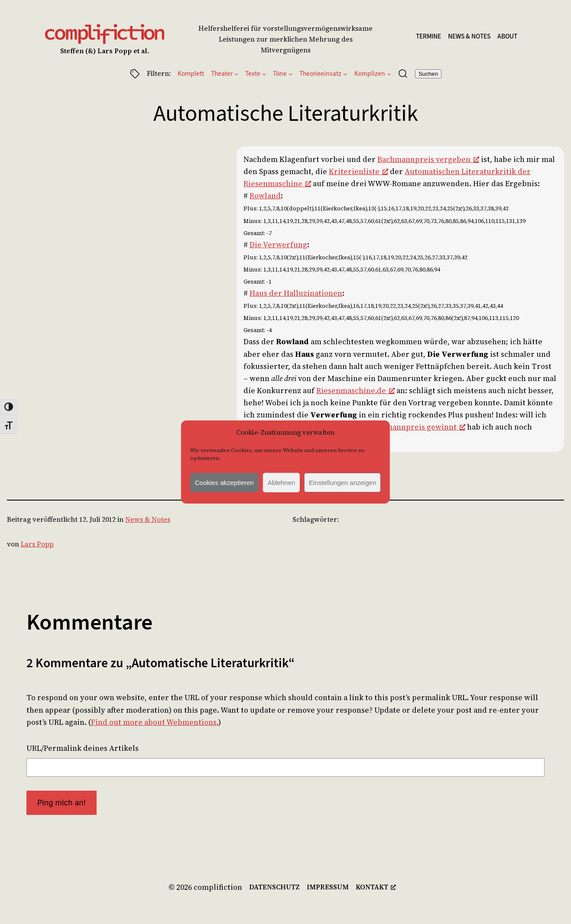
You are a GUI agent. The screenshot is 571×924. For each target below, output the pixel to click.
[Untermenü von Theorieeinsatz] (345, 73)
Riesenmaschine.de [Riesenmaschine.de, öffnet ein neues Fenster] (355, 391)
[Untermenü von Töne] (290, 73)
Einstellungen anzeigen (342, 483)
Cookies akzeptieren (224, 483)
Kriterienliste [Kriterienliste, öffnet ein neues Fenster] (358, 171)
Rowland (265, 196)
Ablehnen (281, 483)
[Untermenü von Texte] (264, 73)
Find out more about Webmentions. (155, 722)
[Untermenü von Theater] (236, 73)
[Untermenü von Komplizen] (389, 73)
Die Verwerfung (278, 245)
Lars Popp (37, 544)
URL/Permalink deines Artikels (83, 748)
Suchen (428, 74)
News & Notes (148, 519)
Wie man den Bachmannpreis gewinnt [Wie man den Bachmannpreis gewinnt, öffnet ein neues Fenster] (392, 427)
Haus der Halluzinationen (296, 293)
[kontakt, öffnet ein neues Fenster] (376, 887)
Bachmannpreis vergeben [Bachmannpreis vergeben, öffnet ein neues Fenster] (428, 159)
